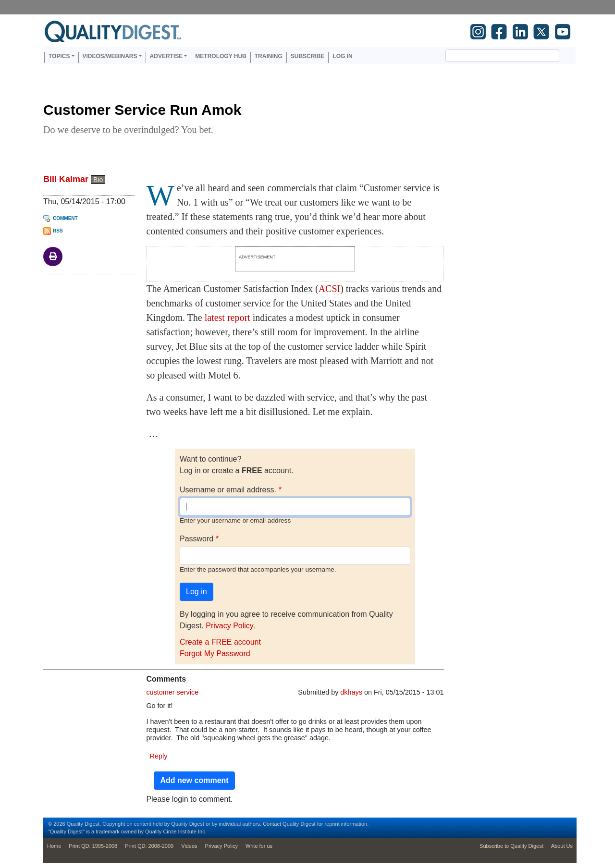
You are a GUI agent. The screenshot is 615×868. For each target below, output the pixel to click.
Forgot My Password (215, 654)
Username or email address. (228, 490)
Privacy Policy (229, 626)
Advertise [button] (166, 56)
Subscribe (308, 56)
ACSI (330, 289)
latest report (228, 318)
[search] (491, 56)
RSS (58, 231)
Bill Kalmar (66, 179)
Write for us (259, 846)
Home (54, 846)
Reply (159, 756)
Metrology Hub (221, 56)
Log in (342, 56)
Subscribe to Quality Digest (511, 846)
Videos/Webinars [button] (110, 56)
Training (269, 56)
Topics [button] (59, 56)
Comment (65, 218)
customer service (172, 692)
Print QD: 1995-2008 (93, 846)
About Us (562, 846)
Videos (189, 846)
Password (197, 539)
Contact (272, 824)
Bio (98, 180)
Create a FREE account (220, 642)
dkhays (351, 692)
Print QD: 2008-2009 (149, 846)
